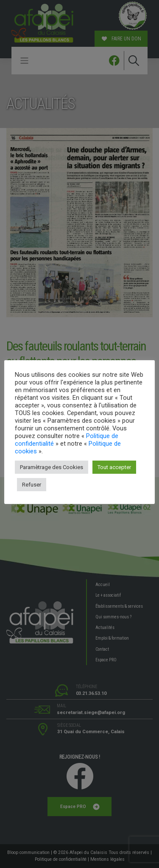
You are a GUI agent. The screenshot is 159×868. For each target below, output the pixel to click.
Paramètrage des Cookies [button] (52, 467)
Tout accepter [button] (114, 467)
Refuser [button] (32, 485)
